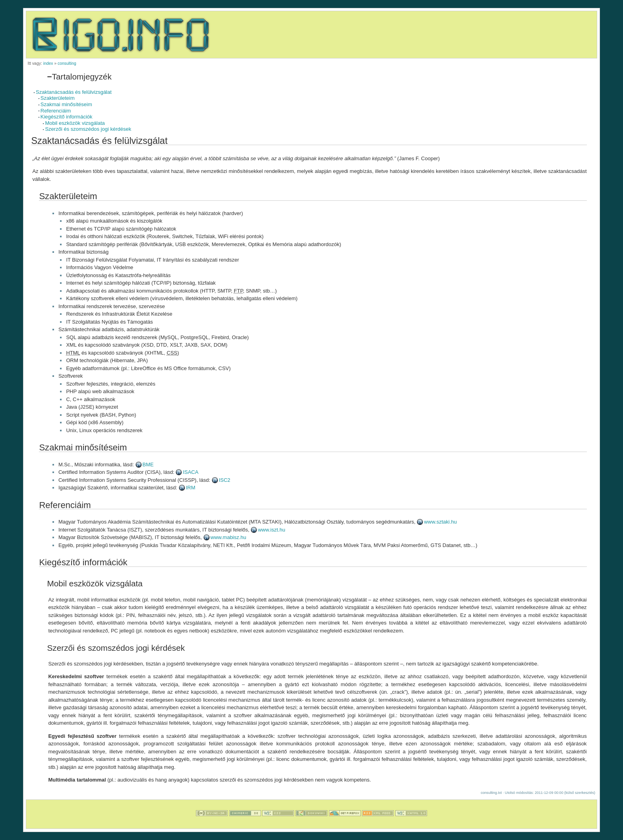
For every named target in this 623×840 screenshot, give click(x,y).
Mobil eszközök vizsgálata (75, 123)
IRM (191, 488)
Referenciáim (56, 111)
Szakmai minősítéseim (66, 104)
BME (148, 465)
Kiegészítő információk (67, 117)
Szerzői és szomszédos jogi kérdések (88, 129)
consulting (67, 63)
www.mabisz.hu (228, 537)
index (48, 63)
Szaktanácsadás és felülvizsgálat (74, 92)
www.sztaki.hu (440, 522)
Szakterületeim (58, 98)
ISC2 (225, 480)
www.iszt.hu (272, 530)
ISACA (191, 472)
